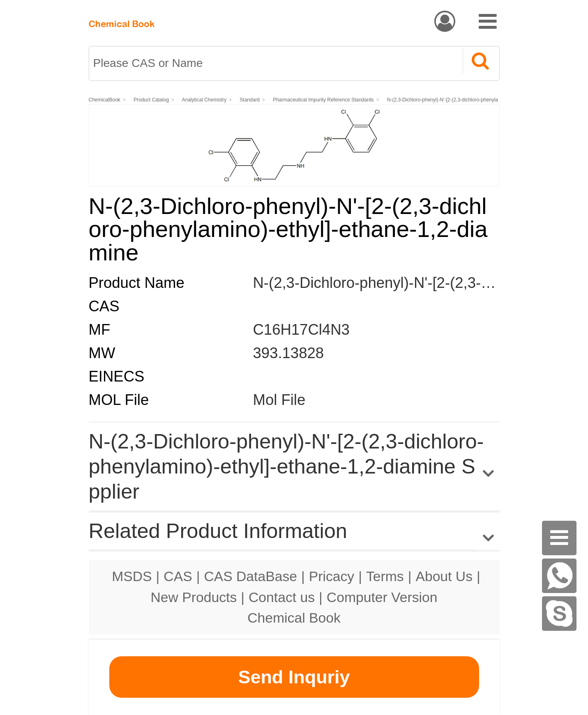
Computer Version (382, 597)
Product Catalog (151, 100)
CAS (178, 576)
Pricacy (332, 576)
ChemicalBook (105, 100)
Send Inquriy (294, 677)
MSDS (132, 576)
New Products (194, 597)
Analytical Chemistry (204, 100)
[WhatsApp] (559, 576)
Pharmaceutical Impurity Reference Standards (324, 100)
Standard (250, 100)
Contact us (282, 597)
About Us (444, 576)
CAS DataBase (250, 576)
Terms (385, 576)
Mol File (279, 400)
